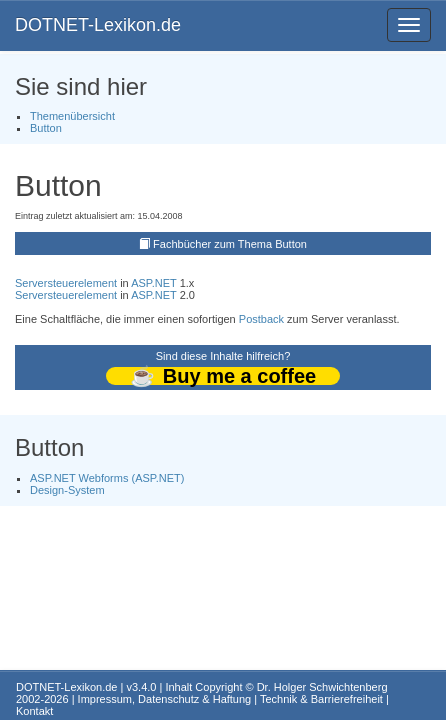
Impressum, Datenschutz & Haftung (165, 699)
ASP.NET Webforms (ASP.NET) (107, 478)
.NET (164, 283)
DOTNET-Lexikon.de (98, 25)
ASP (141, 283)
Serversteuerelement (66, 283)
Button (46, 128)
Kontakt (34, 711)
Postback (261, 319)
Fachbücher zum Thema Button (230, 244)
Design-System (67, 490)
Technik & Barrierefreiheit (321, 699)
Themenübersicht (72, 116)
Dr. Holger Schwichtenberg (322, 687)
